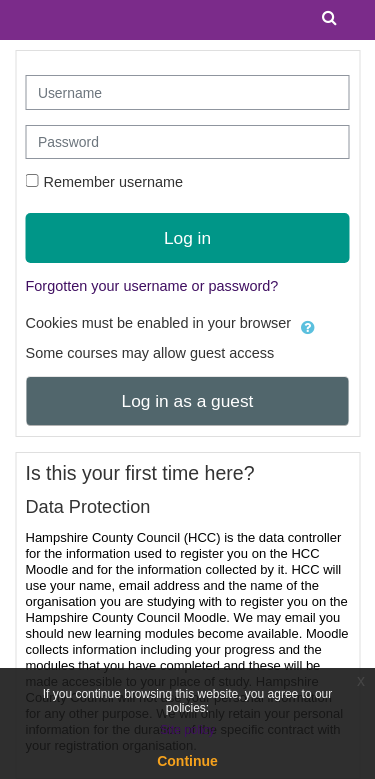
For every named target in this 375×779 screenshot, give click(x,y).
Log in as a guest (188, 401)
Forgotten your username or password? (152, 286)
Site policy (187, 730)
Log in (187, 238)
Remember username (114, 182)
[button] (308, 324)
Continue (187, 761)
